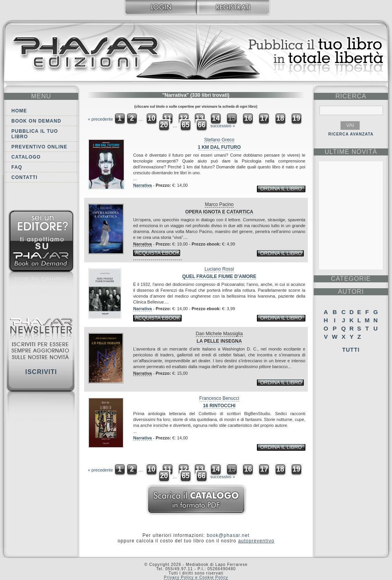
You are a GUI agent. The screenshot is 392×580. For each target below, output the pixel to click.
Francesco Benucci (219, 398)
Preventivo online (39, 147)
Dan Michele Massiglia (219, 334)
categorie (351, 279)
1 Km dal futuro (219, 147)
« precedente (100, 119)
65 (186, 125)
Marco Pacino (219, 204)
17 (264, 118)
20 (164, 125)
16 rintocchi (219, 406)
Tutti (351, 350)
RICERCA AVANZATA (351, 134)
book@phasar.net (228, 535)
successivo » (223, 126)
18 (280, 118)
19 (296, 118)
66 (202, 125)
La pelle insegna (219, 341)
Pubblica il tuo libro (35, 134)
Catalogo (26, 157)
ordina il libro (281, 189)
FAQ (17, 167)
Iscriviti (41, 372)
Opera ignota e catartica (219, 212)
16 (248, 118)
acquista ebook (158, 253)
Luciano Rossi (219, 269)
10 (152, 118)
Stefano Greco (219, 140)
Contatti (24, 177)
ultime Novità (351, 152)
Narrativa (143, 185)
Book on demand (36, 121)
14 (216, 118)
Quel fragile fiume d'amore (219, 276)
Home (19, 111)
